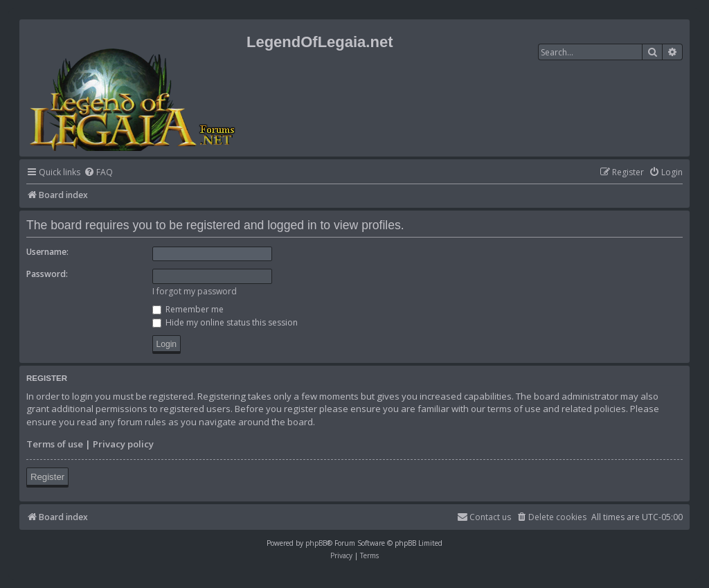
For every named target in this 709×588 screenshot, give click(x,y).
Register (47, 477)
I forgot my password (195, 291)
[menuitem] (98, 173)
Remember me (188, 309)
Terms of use (55, 444)
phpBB (316, 543)
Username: (47, 252)
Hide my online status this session (225, 322)
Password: (47, 274)
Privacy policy (123, 444)
